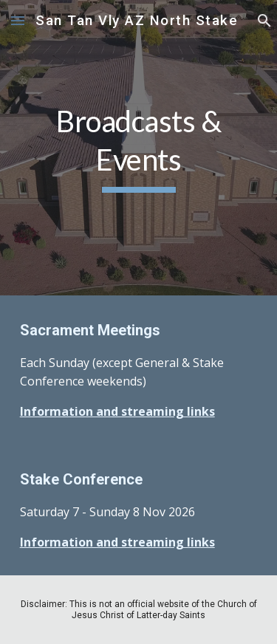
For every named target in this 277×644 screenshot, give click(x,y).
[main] (139, 148)
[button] (18, 20)
